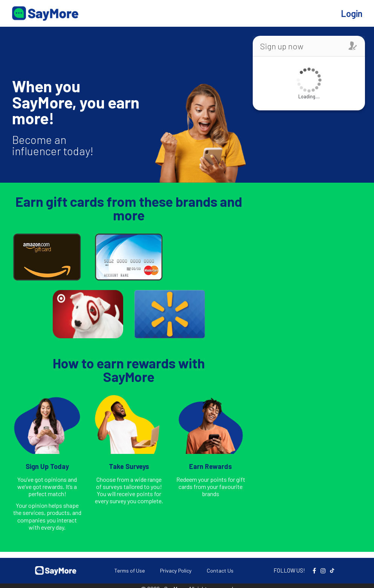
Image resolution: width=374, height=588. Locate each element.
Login (352, 13)
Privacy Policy (176, 570)
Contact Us (220, 570)
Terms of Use (130, 570)
